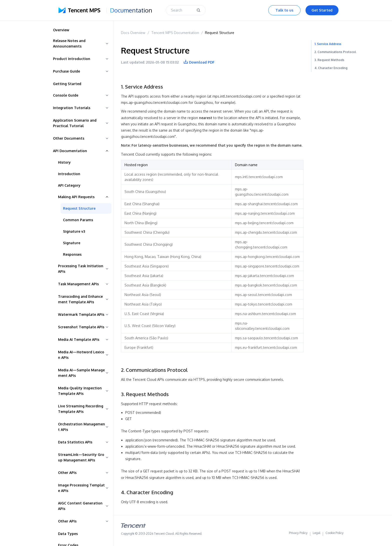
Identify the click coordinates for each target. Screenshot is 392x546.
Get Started (322, 10)
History (64, 162)
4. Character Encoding (331, 68)
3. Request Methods (329, 60)
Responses (72, 254)
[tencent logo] (133, 527)
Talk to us (284, 10)
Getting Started (67, 84)
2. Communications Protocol (335, 52)
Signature (72, 243)
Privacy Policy (298, 534)
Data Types (68, 534)
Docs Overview (133, 33)
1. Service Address (328, 44)
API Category (69, 185)
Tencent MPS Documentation (175, 33)
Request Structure (79, 208)
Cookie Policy (334, 534)
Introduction (69, 174)
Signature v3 (74, 231)
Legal (316, 534)
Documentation (131, 10)
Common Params (78, 220)
